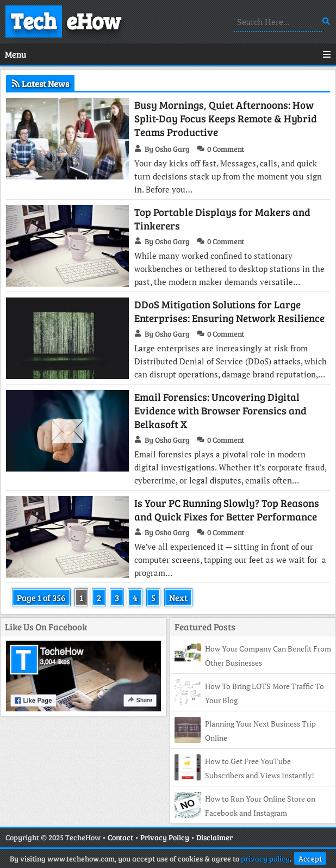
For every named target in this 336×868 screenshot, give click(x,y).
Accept (310, 858)
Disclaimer (214, 837)
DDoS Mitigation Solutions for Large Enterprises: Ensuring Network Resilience (229, 311)
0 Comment (226, 149)
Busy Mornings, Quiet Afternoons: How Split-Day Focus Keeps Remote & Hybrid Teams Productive (226, 118)
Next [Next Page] (178, 597)
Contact (120, 837)
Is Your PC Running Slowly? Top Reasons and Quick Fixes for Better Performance (227, 510)
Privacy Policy (165, 837)
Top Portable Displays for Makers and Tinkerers (222, 219)
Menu (168, 54)
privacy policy (265, 858)
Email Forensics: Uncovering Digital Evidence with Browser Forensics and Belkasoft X (220, 410)
